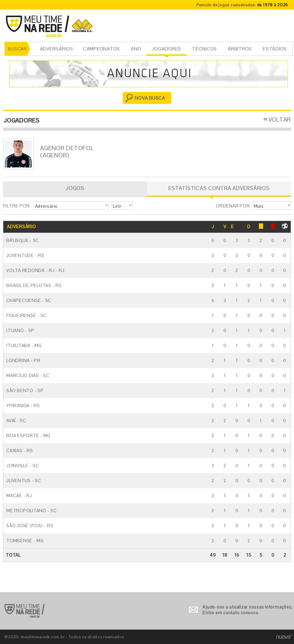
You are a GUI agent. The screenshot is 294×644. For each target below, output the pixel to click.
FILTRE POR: (17, 206)
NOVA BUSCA (150, 98)
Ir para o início (24, 611)
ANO (136, 49)
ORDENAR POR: (233, 206)
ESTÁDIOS (275, 49)
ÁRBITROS (240, 49)
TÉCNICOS (204, 49)
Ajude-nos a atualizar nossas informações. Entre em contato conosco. (247, 610)
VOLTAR (280, 119)
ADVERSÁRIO (21, 227)
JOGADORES (166, 49)
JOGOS (75, 188)
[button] (71, 206)
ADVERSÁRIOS (57, 49)
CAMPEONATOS (102, 49)
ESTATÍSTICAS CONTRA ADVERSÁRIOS (219, 188)
